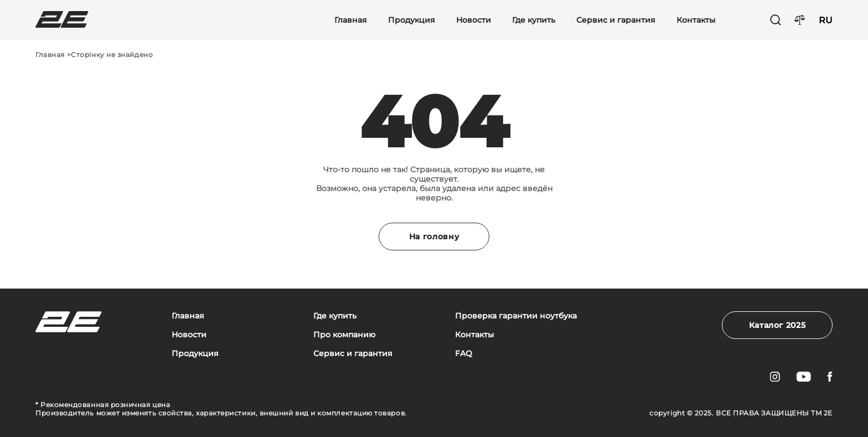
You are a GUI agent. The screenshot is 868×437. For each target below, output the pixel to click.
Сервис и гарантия (616, 20)
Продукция (412, 20)
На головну (434, 237)
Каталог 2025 (777, 325)
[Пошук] (776, 20)
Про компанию (344, 335)
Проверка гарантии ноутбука (516, 316)
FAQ (464, 354)
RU (826, 20)
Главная (351, 20)
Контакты (696, 20)
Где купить (534, 20)
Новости (474, 20)
